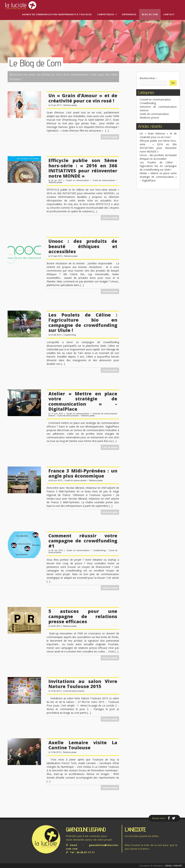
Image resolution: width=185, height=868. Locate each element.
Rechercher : (148, 78)
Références (129, 14)
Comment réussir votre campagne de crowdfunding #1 (83, 541)
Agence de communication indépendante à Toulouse (57, 14)
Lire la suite (110, 137)
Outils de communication (104, 180)
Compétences (107, 14)
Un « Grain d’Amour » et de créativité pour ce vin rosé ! (83, 98)
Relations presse (70, 105)
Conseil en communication (77, 180)
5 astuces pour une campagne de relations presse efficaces (83, 616)
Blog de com (150, 14)
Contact (169, 14)
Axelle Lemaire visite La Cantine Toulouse (83, 745)
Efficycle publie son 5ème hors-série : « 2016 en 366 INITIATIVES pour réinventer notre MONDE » (83, 168)
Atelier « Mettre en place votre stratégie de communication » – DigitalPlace (83, 401)
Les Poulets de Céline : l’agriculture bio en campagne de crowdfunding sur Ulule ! (83, 323)
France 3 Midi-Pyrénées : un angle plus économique (83, 473)
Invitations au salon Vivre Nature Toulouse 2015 (83, 684)
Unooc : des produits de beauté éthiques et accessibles (83, 246)
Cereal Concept (174, 866)
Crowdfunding (70, 335)
